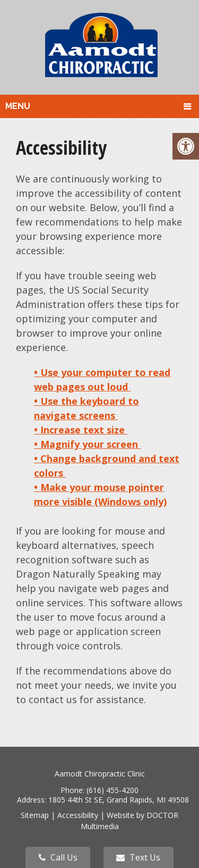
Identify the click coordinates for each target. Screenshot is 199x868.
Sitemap (35, 815)
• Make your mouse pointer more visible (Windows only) (100, 494)
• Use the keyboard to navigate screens (86, 408)
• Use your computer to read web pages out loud (102, 379)
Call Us (58, 857)
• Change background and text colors (107, 466)
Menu (18, 106)
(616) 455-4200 (113, 790)
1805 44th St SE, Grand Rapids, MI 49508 (119, 800)
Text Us (138, 857)
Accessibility (78, 815)
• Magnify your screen (87, 444)
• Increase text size (81, 430)
